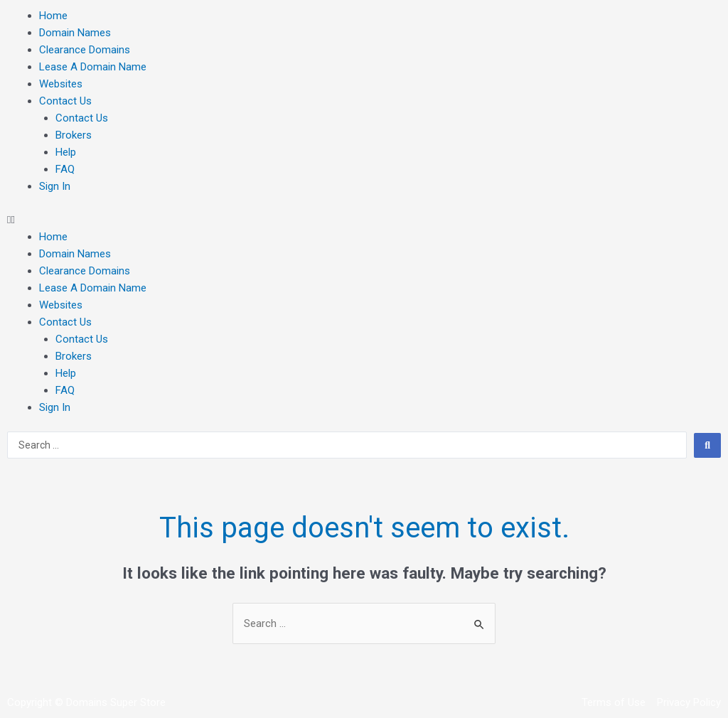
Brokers (74, 135)
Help (66, 152)
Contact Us (65, 101)
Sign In (55, 186)
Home (53, 16)
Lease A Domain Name (93, 67)
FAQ (65, 169)
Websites (61, 84)
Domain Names (75, 33)
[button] (364, 220)
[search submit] (707, 445)
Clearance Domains (85, 50)
